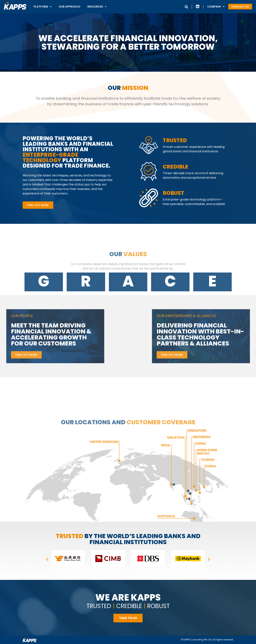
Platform (43, 7)
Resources (97, 7)
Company (216, 7)
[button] (240, 7)
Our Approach (70, 7)
